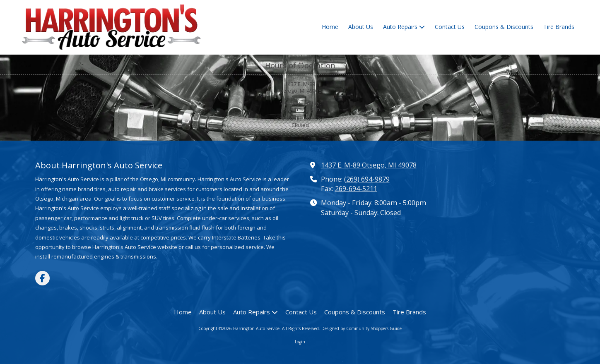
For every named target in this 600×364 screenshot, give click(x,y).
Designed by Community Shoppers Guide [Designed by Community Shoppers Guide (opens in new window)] (361, 328)
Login (300, 342)
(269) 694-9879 (367, 179)
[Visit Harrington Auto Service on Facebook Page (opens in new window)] (42, 278)
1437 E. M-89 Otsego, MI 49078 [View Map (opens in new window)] (369, 165)
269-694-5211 (356, 189)
